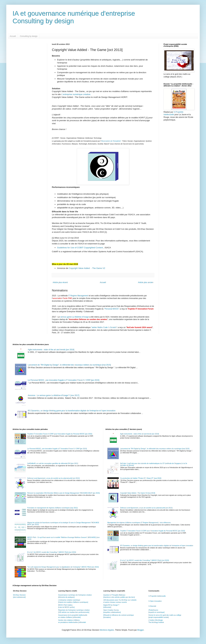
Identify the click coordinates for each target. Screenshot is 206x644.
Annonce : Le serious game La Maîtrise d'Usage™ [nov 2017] (54, 395)
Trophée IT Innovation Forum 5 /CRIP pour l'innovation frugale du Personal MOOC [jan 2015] (60, 434)
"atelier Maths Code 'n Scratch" (104, 327)
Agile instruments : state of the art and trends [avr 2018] (51, 350)
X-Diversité (152, 606)
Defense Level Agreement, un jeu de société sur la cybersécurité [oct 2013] (53, 478)
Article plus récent (60, 282)
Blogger (141, 630)
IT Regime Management (78, 296)
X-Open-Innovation (155, 601)
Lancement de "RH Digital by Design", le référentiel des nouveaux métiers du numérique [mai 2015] (69, 365)
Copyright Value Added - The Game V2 (87, 268)
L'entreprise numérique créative (76, 94)
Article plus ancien (146, 282)
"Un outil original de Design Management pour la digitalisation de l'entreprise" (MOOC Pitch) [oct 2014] (63, 567)
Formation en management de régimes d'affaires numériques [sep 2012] (53, 508)
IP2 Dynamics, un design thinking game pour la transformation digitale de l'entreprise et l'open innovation (72, 411)
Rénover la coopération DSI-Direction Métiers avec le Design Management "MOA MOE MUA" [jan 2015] (64, 493)
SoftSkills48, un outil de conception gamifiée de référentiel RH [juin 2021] (53, 463)
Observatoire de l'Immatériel (111, 141)
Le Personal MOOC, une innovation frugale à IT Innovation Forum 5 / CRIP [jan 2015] (64, 380)
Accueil (13, 36)
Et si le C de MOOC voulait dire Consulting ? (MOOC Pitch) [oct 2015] (52, 552)
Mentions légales (107, 630)
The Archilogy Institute (156, 622)
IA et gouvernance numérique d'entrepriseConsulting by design (74, 17)
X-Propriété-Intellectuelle (157, 596)
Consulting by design (29, 36)
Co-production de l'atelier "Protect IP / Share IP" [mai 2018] (141, 478)
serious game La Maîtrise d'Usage (75, 317)
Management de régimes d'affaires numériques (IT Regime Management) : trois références (139, 523)
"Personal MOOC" (112, 309)
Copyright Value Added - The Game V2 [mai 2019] (138, 493)
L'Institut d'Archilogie (156, 620)
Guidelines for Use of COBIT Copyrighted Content (80, 248)
